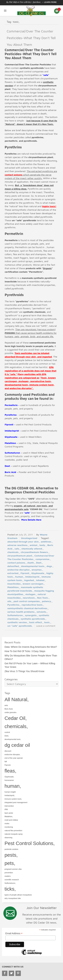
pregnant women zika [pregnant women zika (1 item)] (13, 869)
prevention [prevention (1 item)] (9, 873)
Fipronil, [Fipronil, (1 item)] (8, 765)
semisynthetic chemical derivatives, (28, 608)
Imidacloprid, (33, 577)
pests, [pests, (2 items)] (11, 855)
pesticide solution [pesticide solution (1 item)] (11, 849)
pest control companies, (27, 601)
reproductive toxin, (32, 605)
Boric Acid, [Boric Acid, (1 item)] (9, 709)
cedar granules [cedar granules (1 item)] (10, 712)
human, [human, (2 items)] (13, 786)
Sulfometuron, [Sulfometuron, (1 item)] (10, 883)
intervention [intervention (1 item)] (9, 806)
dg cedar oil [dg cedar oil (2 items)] (17, 745)
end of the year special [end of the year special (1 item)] (14, 758)
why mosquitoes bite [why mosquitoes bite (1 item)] (13, 898)
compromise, (43, 559)
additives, (46, 542)
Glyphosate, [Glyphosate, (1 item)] (9, 777)
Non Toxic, (43, 598)
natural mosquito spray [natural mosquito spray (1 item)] (14, 834)
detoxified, (14, 566)
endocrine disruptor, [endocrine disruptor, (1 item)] (12, 754)
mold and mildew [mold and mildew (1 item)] (11, 820)
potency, (47, 601)
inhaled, (41, 580)
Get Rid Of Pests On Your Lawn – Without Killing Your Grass (30, 665)
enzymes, (37, 570)
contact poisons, (17, 563)
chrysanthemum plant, (20, 556)
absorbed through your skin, (23, 542)
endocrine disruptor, (19, 570)
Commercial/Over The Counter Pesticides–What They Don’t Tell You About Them (31, 38)
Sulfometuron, (15, 615)
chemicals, (13, 552)
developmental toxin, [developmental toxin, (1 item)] (13, 739)
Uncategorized (29, 538)
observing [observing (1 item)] (8, 837)
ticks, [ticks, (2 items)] (10, 889)
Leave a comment (46, 626)
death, (31, 563)
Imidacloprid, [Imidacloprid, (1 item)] (10, 795)
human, (19, 577)
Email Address (14, 933)
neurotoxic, (29, 598)
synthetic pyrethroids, (33, 619)
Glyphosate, (38, 573)
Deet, (39, 563)
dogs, (50, 566)
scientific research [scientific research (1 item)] (12, 880)
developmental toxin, (33, 566)
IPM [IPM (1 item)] (6, 809)
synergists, (31, 615)
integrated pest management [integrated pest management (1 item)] (16, 802)
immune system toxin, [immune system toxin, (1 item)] (13, 799)
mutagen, (31, 594)
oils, (10, 601)
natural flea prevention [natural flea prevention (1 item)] (13, 830)
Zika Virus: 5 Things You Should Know (24, 671)
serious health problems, (21, 612)
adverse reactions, (18, 545)
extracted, (13, 573)
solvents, (42, 612)
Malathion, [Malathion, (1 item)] (9, 816)
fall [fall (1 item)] (6, 761)
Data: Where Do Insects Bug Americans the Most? (31, 647)
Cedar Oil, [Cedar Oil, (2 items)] (16, 718)
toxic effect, (36, 622)
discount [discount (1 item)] (8, 751)
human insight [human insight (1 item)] (10, 792)
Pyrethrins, (14, 605)
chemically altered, (32, 549)
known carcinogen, (34, 584)
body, (43, 545)
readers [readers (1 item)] (8, 876)
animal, (34, 545)
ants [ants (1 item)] (6, 705)
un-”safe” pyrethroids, (20, 626)
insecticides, (14, 584)
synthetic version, (18, 622)
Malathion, (13, 587)
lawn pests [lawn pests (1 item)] (9, 813)
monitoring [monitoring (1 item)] (9, 827)
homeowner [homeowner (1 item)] (9, 780)
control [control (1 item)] (7, 732)
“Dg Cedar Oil (12, 499)
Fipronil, (25, 573)
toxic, (47, 622)
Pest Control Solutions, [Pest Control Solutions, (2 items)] (30, 843)
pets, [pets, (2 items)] (10, 863)
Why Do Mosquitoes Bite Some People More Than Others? (31, 657)
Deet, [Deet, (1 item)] (7, 736)
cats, (17, 549)
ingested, (29, 580)
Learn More (50, 2)
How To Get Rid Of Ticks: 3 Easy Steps (25, 651)
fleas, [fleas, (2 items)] (10, 771)
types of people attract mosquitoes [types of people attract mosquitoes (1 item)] (18, 895)
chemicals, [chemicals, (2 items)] (16, 726)
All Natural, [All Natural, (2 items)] (17, 699)
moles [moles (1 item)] (7, 823)
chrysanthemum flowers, (35, 552)
